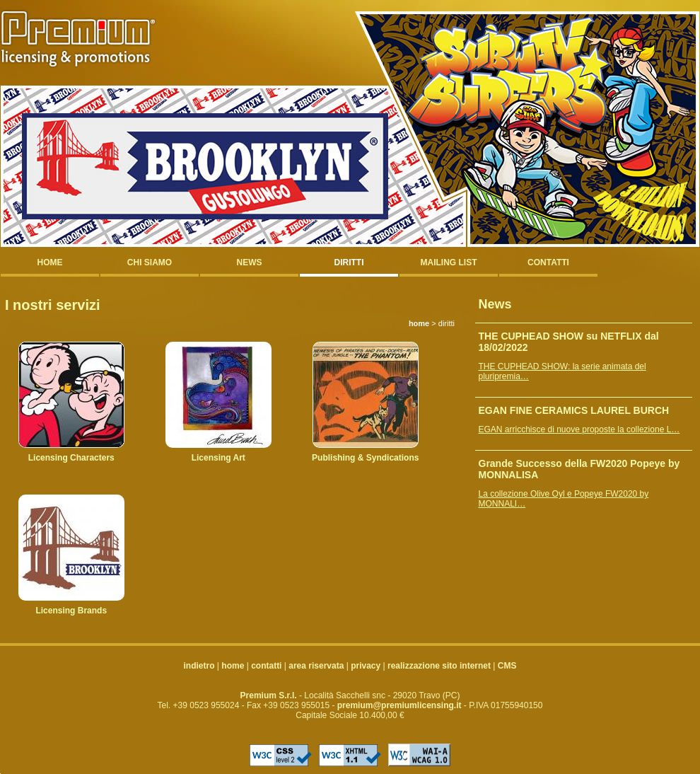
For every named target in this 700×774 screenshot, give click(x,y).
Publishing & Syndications (365, 458)
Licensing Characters (71, 458)
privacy (366, 666)
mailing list (449, 262)
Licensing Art (218, 458)
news (250, 262)
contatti (548, 262)
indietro (199, 666)
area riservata (316, 666)
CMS (507, 666)
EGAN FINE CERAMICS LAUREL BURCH (574, 410)
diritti (349, 262)
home (50, 262)
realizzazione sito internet (439, 666)
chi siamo (150, 262)
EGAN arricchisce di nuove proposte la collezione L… (579, 429)
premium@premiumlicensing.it (399, 705)
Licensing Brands (71, 611)
